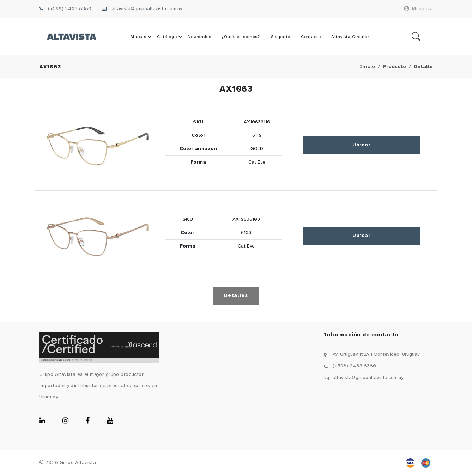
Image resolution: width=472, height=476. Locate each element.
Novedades (199, 37)
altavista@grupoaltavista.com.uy (147, 9)
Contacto (311, 37)
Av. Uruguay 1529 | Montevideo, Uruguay (376, 355)
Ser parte (281, 37)
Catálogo (171, 37)
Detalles (236, 296)
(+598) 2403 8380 (70, 9)
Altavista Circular (350, 37)
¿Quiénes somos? (241, 37)
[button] (98, 146)
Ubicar (361, 145)
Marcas (142, 37)
